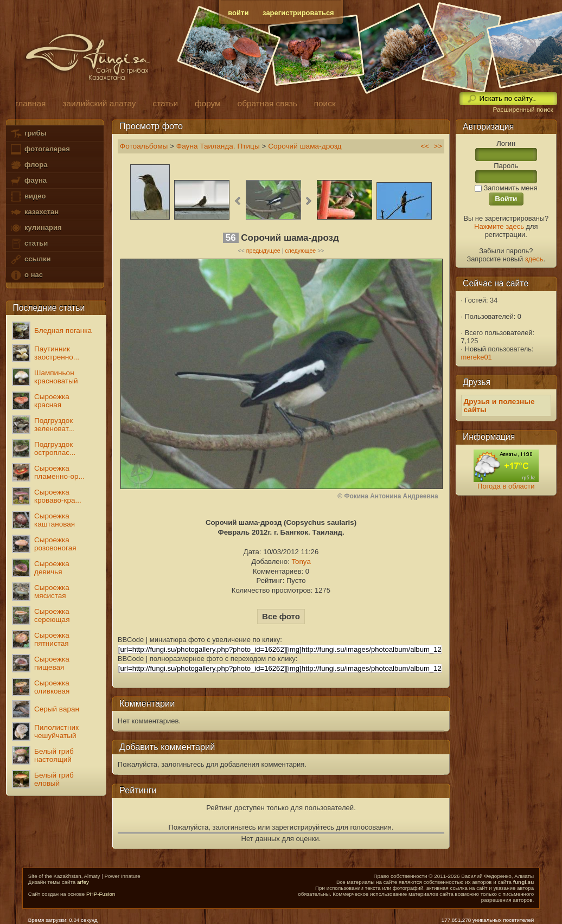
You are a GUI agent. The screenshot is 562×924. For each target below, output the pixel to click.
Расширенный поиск (523, 110)
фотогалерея (40, 149)
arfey (83, 882)
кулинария (36, 228)
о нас (26, 275)
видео (28, 197)
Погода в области (506, 486)
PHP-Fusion (101, 894)
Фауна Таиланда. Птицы (219, 146)
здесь (534, 259)
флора (28, 165)
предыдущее (263, 251)
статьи (29, 244)
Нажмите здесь (499, 226)
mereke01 (477, 357)
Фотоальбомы (144, 146)
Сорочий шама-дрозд (305, 146)
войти (238, 13)
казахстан (34, 212)
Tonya (301, 562)
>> (438, 146)
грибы (28, 134)
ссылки (30, 259)
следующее (300, 251)
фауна (28, 181)
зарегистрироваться (298, 13)
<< (425, 146)
